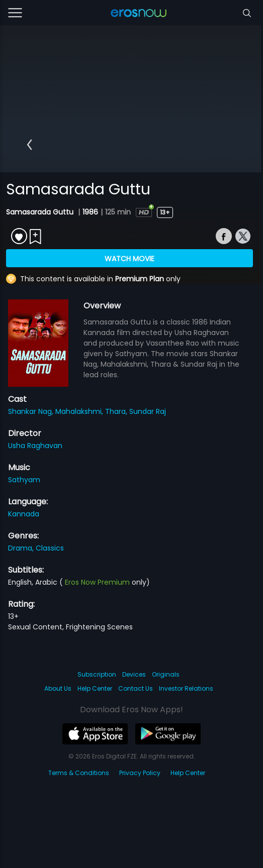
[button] (29, 145)
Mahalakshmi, (80, 411)
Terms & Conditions (79, 773)
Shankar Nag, (32, 411)
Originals (166, 674)
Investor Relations (186, 688)
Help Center (95, 688)
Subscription (97, 674)
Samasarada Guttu (41, 212)
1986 (90, 212)
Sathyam (24, 480)
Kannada (24, 514)
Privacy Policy (140, 773)
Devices (134, 674)
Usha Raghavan (35, 446)
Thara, (117, 411)
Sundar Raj (148, 411)
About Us (58, 688)
